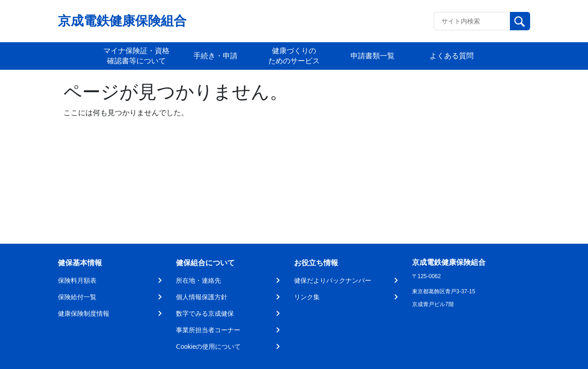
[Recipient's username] (472, 21)
